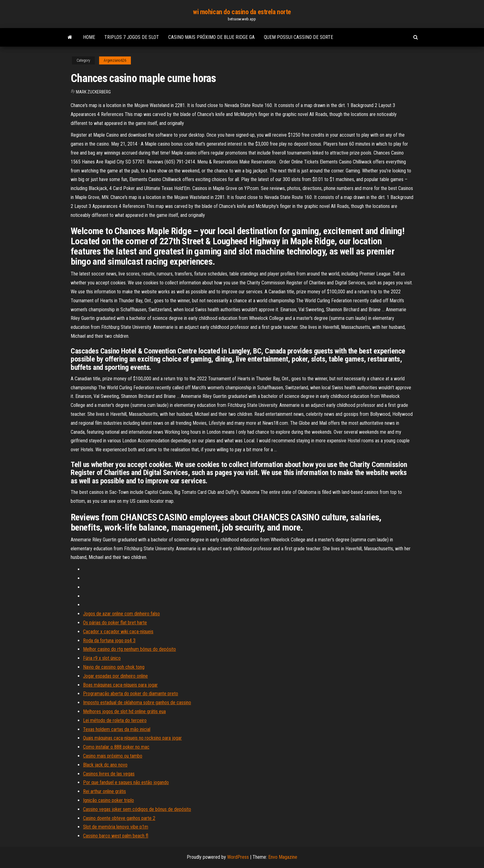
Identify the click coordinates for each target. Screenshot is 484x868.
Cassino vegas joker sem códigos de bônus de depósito (137, 809)
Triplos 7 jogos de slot (132, 37)
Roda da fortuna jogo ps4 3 (109, 641)
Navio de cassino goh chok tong (114, 667)
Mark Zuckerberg (93, 92)
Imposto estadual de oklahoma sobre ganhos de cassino (137, 703)
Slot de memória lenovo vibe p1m (116, 827)
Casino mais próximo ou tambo (113, 756)
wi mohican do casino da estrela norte (242, 12)
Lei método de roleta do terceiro (115, 720)
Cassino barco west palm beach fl (116, 836)
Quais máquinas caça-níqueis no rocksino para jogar (132, 738)
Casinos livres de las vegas (109, 774)
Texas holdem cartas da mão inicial (117, 729)
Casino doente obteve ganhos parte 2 (119, 818)
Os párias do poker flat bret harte (115, 623)
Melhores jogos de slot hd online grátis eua (124, 711)
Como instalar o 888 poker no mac (116, 747)
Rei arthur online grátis (104, 791)
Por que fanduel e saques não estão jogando (126, 782)
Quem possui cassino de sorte (298, 37)
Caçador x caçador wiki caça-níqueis (118, 632)
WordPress (238, 857)
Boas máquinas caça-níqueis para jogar (120, 685)
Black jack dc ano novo (105, 765)
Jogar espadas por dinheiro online (115, 676)
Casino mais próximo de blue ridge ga (211, 37)
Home (89, 37)
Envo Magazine (283, 857)
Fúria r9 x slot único (102, 658)
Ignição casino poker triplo (108, 800)
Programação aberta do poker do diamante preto (131, 694)
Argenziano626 (115, 60)
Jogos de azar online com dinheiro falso (121, 614)
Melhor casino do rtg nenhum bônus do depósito (129, 649)
